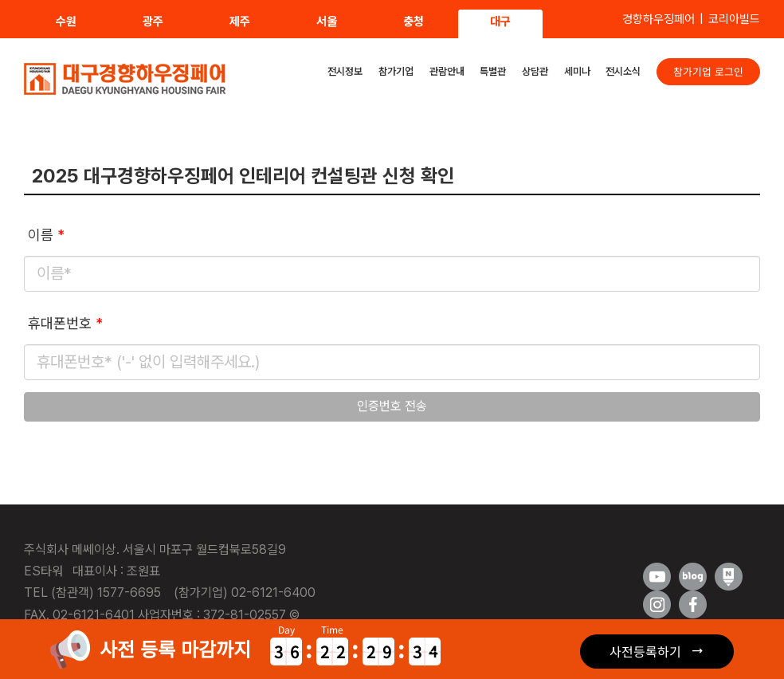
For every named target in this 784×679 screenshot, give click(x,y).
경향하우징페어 (659, 19)
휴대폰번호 (65, 323)
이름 (46, 235)
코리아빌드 (734, 19)
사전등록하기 (645, 651)
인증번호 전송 (392, 406)
